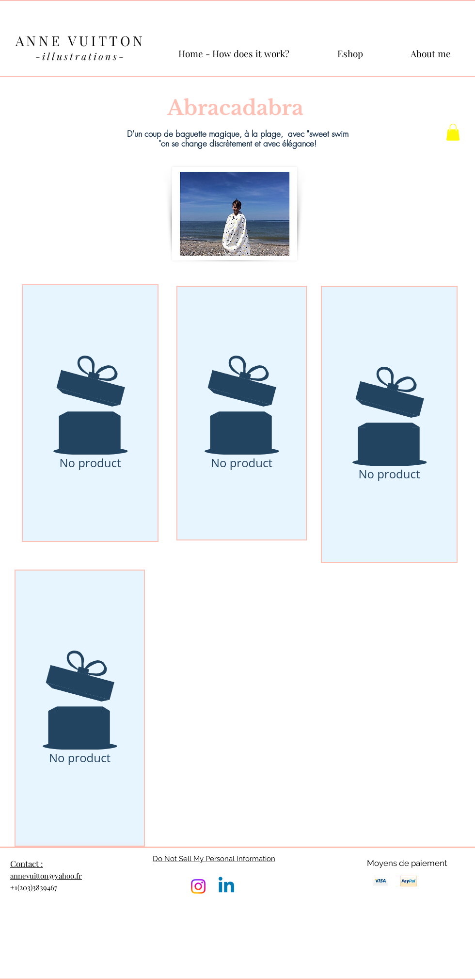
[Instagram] (198, 886)
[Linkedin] (226, 886)
